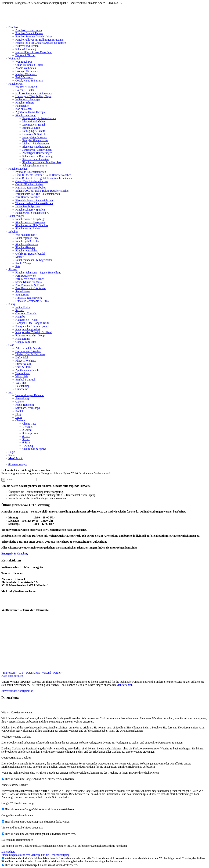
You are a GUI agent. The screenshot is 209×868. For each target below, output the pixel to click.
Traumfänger (23, 373)
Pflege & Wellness (26, 361)
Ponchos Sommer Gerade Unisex (34, 36)
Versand (47, 673)
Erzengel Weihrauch (27, 71)
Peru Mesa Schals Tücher (30, 279)
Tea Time (21, 383)
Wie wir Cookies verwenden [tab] (17, 712)
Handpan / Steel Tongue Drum (32, 323)
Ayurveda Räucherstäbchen (31, 172)
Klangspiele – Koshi (27, 320)
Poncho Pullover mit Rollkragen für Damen (40, 40)
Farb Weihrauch (24, 77)
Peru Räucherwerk (26, 276)
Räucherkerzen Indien (28, 228)
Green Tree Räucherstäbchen (32, 181)
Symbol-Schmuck (25, 380)
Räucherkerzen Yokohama (30, 222)
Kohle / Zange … (25, 263)
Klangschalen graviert (28, 329)
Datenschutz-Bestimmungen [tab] (17, 840)
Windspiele (22, 376)
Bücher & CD (23, 364)
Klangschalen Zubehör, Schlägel (34, 332)
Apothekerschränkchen (28, 370)
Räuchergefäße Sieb (27, 238)
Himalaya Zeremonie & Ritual (32, 301)
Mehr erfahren (124, 685)
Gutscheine (22, 389)
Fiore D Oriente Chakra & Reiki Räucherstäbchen (43, 175)
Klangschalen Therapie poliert (32, 326)
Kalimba (20, 317)
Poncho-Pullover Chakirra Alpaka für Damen (41, 43)
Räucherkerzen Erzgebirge (30, 219)
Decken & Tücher (25, 55)
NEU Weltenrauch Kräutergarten (34, 93)
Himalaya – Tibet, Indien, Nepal (33, 96)
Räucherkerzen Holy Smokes (32, 225)
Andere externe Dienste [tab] (15, 785)
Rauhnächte (22, 106)
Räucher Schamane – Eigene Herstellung (38, 273)
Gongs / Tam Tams (26, 342)
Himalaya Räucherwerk (29, 298)
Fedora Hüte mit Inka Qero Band (34, 52)
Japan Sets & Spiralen (28, 206)
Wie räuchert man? (26, 235)
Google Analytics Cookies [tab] (16, 758)
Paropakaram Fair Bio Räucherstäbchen (38, 194)
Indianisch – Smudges (28, 99)
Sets (18, 266)
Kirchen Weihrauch (26, 74)
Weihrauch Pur (24, 62)
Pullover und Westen (27, 46)
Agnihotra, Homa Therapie (30, 112)
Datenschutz (33, 673)
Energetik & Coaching (15, 554)
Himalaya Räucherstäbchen (31, 188)
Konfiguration (25, 691)
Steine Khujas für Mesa (29, 282)
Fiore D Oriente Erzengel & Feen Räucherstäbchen (44, 178)
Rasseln (20, 310)
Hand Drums (23, 339)
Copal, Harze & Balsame (29, 81)
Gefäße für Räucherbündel (30, 254)
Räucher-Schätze (25, 103)
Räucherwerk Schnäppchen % (32, 213)
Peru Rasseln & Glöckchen (30, 288)
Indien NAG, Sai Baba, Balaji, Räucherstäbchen (42, 191)
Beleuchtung (22, 386)
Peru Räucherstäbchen (28, 197)
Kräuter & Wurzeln (26, 87)
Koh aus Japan (24, 109)
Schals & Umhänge (26, 49)
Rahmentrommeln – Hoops (30, 335)
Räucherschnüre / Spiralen (30, 210)
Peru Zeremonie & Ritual (30, 285)
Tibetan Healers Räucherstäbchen (34, 203)
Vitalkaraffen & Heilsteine (30, 354)
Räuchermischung (26, 115)
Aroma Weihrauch (26, 68)
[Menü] (15, 458)
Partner (57, 673)
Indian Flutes (23, 307)
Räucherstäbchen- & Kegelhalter (34, 260)
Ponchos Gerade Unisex (29, 30)
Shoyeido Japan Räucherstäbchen (34, 200)
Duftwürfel (22, 357)
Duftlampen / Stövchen (28, 351)
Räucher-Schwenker (27, 244)
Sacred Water (23, 291)
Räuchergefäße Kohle (28, 241)
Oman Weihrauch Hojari (29, 65)
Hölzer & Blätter (25, 90)
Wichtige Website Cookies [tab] (16, 737)
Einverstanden (9, 691)
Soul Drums (22, 295)
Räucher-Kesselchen (27, 250)
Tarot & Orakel (24, 367)
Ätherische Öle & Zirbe (29, 348)
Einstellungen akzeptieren (16, 855)
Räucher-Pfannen (25, 247)
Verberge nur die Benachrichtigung (50, 855)
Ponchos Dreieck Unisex (29, 33)
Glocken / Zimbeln (26, 313)
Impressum (9, 673)
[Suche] (12, 455)
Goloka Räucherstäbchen (29, 184)
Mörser (19, 257)
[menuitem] (108, 41)
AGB (21, 673)
